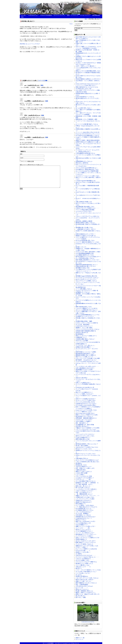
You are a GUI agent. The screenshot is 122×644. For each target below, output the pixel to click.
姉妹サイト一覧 (80, 638)
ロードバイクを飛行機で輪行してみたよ (87, 124)
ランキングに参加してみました (84, 544)
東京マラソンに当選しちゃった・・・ (86, 357)
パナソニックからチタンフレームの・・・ (88, 429)
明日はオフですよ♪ (81, 520)
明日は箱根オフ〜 (81, 504)
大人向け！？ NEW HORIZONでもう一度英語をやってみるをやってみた (88, 64)
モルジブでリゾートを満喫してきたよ (86, 281)
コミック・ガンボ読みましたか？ (85, 533)
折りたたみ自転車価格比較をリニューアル (88, 315)
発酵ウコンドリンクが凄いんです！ (86, 526)
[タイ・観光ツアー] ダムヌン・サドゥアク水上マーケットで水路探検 (88, 114)
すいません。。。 (81, 575)
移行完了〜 (79, 568)
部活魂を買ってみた (81, 465)
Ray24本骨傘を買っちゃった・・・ (85, 509)
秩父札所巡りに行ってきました (84, 416)
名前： (22, 154)
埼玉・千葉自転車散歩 (82, 584)
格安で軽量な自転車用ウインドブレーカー (88, 260)
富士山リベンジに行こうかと (84, 449)
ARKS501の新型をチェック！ (84, 467)
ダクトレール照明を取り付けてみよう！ (87, 310)
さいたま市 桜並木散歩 (83, 324)
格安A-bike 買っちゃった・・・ (85, 486)
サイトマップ (79, 639)
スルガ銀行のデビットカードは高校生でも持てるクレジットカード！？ (88, 270)
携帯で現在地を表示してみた (84, 307)
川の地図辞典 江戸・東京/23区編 (85, 425)
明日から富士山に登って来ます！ (85, 580)
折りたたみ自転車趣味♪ (48, 643)
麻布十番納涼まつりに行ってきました (86, 583)
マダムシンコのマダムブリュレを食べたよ (88, 216)
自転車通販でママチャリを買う (84, 370)
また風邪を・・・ (81, 554)
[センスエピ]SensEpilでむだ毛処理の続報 (87, 171)
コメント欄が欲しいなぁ (83, 565)
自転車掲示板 (96, 15)
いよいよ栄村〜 (80, 475)
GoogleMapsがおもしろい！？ (84, 518)
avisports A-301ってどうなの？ (84, 420)
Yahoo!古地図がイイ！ (82, 525)
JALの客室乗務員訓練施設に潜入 (85, 253)
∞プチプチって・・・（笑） (84, 479)
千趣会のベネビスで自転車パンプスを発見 (88, 428)
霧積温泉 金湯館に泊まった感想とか (86, 355)
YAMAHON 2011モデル (88, 621)
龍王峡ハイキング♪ (81, 247)
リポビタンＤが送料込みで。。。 (85, 559)
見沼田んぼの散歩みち (82, 576)
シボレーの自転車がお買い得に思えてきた (88, 462)
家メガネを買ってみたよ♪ (83, 488)
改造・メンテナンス (73, 15)
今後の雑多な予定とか (82, 458)
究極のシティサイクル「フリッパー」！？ (88, 496)
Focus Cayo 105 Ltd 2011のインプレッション (88, 134)
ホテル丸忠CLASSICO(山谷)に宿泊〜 (86, 405)
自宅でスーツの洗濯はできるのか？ (86, 399)
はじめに (24, 15)
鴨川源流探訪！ (80, 334)
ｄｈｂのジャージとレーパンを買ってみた (88, 176)
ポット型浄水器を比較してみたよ (85, 258)
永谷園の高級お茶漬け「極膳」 (84, 321)
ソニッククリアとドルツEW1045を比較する (88, 342)
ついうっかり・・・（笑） (83, 528)
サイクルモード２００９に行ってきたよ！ (88, 278)
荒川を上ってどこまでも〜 (83, 530)
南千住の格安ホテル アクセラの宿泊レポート (88, 257)
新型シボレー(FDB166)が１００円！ (86, 521)
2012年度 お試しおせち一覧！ (84, 89)
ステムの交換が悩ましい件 (83, 523)
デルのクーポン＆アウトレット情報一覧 (87, 291)
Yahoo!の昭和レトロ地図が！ (84, 421)
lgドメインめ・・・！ (82, 588)
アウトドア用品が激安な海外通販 (85, 210)
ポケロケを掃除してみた (83, 560)
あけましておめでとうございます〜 (86, 541)
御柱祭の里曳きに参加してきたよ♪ (85, 223)
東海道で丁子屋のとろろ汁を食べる (86, 236)
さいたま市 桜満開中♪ (82, 513)
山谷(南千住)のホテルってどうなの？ (86, 404)
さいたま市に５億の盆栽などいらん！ (86, 572)
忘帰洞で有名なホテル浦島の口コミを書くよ (88, 142)
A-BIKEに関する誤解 (82, 473)
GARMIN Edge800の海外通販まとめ (86, 181)
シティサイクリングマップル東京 (85, 499)
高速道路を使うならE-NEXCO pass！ (86, 517)
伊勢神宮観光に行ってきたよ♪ (84, 161)
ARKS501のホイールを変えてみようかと (87, 447)
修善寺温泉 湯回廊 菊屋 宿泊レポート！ (87, 265)
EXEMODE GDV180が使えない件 (85, 387)
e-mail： (22, 158)
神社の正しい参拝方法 (82, 163)
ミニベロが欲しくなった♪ (83, 573)
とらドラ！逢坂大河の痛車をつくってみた (88, 242)
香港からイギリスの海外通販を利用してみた (88, 71)
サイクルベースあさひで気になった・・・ (88, 557)
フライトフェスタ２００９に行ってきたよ (88, 329)
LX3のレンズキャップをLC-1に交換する (87, 323)
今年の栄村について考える (83, 515)
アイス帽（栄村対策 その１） (84, 484)
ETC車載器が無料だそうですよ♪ (85, 510)
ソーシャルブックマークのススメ (85, 434)
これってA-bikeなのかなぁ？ (84, 512)
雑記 (22, 17)
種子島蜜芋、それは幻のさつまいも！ (86, 360)
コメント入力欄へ (43, 81)
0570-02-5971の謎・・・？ (83, 551)
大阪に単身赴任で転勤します (84, 202)
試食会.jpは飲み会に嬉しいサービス (86, 266)
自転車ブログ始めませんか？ (84, 502)
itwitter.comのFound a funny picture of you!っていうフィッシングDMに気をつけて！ (88, 85)
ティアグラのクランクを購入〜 (84, 536)
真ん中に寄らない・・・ (83, 596)
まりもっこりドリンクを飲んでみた (86, 400)
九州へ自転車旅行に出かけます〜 (85, 368)
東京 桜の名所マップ (82, 423)
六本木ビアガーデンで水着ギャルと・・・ (88, 208)
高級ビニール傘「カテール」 (84, 581)
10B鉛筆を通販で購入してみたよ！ (85, 339)
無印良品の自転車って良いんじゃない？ (87, 444)
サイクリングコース (59, 15)
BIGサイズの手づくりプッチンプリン (86, 279)
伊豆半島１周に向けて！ (83, 426)
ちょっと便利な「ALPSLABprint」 (85, 505)
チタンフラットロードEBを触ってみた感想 (88, 358)
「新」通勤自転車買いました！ (84, 494)
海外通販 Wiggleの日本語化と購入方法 (86, 276)
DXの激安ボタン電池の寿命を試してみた (87, 169)
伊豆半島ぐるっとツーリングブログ (30, 44)
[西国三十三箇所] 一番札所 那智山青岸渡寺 (88, 140)
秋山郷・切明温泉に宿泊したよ (84, 591)
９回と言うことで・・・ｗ (83, 567)
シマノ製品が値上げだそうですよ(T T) (86, 507)
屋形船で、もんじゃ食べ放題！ (84, 328)
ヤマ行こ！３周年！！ (82, 547)
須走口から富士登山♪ (82, 378)
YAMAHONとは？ (33, 15)
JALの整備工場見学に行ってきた (85, 255)
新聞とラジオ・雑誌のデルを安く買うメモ (88, 594)
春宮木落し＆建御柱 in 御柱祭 (84, 221)
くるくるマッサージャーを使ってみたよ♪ (87, 578)
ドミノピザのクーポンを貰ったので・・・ (88, 366)
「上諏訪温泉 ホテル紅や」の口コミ (86, 229)
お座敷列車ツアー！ (81, 337)
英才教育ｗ (79, 463)
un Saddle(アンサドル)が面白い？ (85, 478)
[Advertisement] (32, 66)
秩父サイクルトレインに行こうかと (86, 454)
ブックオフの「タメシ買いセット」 (86, 345)
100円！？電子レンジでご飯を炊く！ (86, 66)
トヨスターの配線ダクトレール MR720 (86, 308)
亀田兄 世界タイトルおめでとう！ (86, 593)
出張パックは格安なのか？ (83, 383)
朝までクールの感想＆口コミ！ (84, 392)
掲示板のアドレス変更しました (84, 563)
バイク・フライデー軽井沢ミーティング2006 (88, 570)
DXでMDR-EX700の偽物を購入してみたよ (87, 135)
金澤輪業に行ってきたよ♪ (83, 292)
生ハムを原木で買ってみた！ (84, 108)
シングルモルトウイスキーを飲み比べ (86, 489)
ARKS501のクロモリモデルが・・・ (86, 555)
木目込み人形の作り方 (82, 333)
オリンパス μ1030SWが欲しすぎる (85, 402)
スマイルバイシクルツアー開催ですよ (86, 562)
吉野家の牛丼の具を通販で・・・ (85, 347)
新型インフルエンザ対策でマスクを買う (87, 415)
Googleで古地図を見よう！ (83, 438)
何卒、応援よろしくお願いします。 (86, 468)
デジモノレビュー (85, 15)
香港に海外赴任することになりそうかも (87, 87)
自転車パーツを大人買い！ (83, 552)
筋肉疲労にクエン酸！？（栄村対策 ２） (88, 483)
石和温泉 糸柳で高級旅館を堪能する (86, 331)
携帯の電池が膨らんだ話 (83, 439)
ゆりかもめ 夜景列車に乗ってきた (85, 240)
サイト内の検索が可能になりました (86, 481)
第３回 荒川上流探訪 (82, 446)
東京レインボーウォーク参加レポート (86, 336)
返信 (42, 85)
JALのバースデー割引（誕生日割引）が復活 (88, 252)
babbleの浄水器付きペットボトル (85, 97)
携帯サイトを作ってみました (84, 471)
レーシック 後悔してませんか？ (85, 394)
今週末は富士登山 (81, 470)
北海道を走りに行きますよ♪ (83, 501)
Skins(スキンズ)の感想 (82, 341)
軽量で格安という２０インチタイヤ (86, 542)
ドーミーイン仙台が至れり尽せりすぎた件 (88, 132)
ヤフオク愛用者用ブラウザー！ (84, 531)
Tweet (71, 24)
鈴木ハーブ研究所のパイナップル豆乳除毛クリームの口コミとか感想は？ (88, 408)
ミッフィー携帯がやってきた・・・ (86, 412)
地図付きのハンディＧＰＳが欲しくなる (87, 546)
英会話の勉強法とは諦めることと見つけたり (88, 79)
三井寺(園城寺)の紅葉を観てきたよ (85, 153)
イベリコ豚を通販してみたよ (84, 289)
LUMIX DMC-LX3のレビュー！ (84, 326)
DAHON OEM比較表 (46, 15)
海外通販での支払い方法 (83, 268)
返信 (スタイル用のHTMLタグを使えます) (31, 165)
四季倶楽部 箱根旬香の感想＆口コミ (86, 418)
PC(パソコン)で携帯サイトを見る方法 (86, 549)
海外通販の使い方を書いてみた (84, 228)
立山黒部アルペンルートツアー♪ (85, 316)
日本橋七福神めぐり (81, 344)
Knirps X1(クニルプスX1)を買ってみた (86, 410)
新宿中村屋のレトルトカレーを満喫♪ (86, 352)
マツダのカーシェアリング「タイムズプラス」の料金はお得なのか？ (88, 151)
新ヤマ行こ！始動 (81, 597)
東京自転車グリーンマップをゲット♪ (86, 534)
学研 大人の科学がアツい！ (84, 492)
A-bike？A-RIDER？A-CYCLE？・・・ (86, 491)
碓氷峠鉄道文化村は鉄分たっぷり (85, 354)
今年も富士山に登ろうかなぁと (84, 586)
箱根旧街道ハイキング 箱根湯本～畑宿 (86, 119)
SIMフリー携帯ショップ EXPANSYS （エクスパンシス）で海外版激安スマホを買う (88, 47)
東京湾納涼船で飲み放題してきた (85, 207)
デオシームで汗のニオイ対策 (84, 476)
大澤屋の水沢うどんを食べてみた (85, 497)
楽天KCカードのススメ (82, 589)
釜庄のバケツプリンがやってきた (85, 436)
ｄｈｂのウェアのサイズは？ (84, 211)
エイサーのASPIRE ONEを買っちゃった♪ (87, 362)
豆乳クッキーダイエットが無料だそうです (88, 538)
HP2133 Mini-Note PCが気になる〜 (85, 413)
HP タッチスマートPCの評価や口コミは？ (87, 460)
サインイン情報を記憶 (28, 161)
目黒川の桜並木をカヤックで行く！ (86, 234)
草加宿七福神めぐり (81, 539)
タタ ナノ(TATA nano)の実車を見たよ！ (87, 168)
